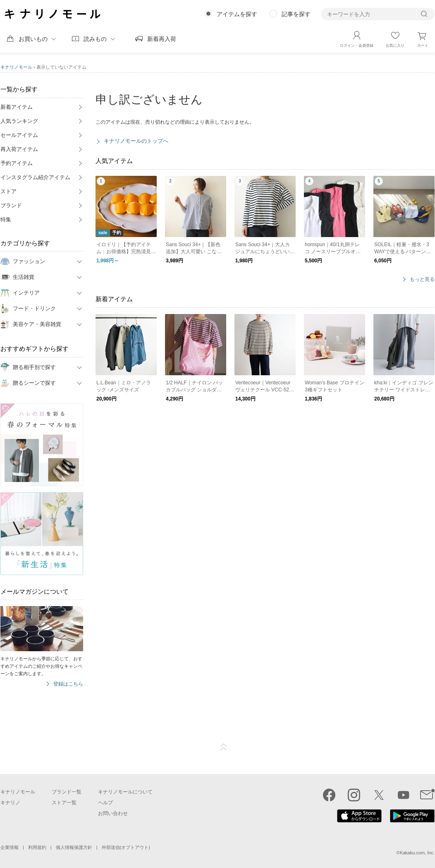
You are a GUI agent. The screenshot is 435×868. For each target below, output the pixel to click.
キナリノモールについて (125, 792)
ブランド (11, 205)
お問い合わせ (113, 813)
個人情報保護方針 (74, 847)
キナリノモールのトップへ (136, 141)
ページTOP (224, 747)
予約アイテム (17, 163)
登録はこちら (68, 684)
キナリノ (10, 803)
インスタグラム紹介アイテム (35, 177)
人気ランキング (19, 121)
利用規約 (37, 847)
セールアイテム (19, 135)
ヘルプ (105, 803)
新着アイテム (17, 107)
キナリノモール (16, 67)
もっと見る (422, 279)
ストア (8, 191)
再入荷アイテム (19, 149)
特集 (6, 219)
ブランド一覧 (67, 792)
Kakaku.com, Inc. (417, 853)
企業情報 (10, 847)
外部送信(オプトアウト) (126, 847)
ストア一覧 (64, 803)
